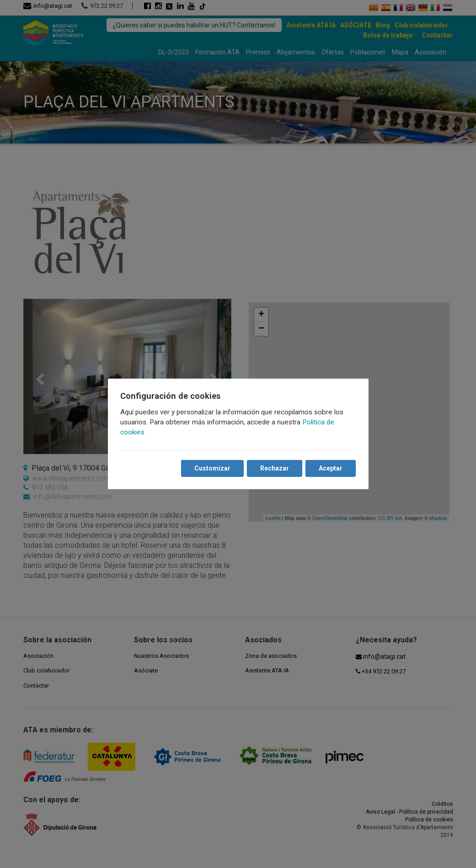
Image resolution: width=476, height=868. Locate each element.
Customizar (212, 468)
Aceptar (331, 468)
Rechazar (275, 468)
